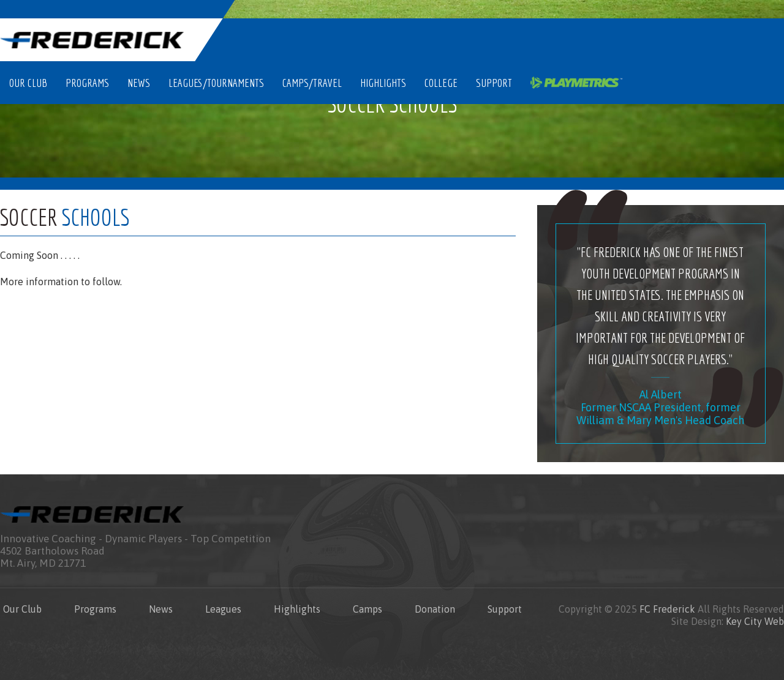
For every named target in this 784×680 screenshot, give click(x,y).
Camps (367, 609)
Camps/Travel (312, 83)
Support (494, 83)
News (139, 83)
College (441, 83)
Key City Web (755, 621)
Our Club (28, 83)
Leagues (223, 609)
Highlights (383, 83)
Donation (435, 609)
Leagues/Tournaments (216, 83)
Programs (87, 83)
